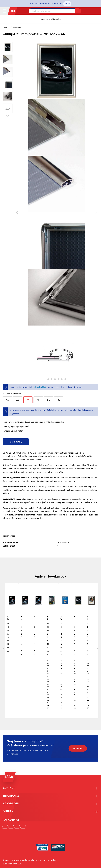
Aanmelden (78, 748)
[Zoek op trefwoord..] (52, 11)
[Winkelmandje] (97, 11)
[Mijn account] (94, 11)
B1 (49, 400)
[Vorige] (17, 212)
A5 (38, 400)
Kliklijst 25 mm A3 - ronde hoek (22, 618)
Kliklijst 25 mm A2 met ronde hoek (8, 618)
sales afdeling (40, 387)
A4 (28, 400)
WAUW (19, 864)
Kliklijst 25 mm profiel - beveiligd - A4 (61, 618)
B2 (59, 400)
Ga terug (6, 27)
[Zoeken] (78, 11)
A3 (18, 400)
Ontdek (67, 4)
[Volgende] (96, 212)
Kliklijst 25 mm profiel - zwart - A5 (88, 618)
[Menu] (7, 11)
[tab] (16, 442)
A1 (7, 400)
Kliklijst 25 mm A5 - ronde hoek (35, 618)
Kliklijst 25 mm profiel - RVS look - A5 (75, 618)
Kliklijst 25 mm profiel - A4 (48, 618)
